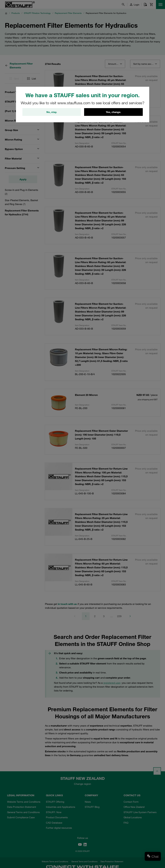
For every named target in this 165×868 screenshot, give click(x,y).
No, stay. (52, 112)
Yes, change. (113, 112)
